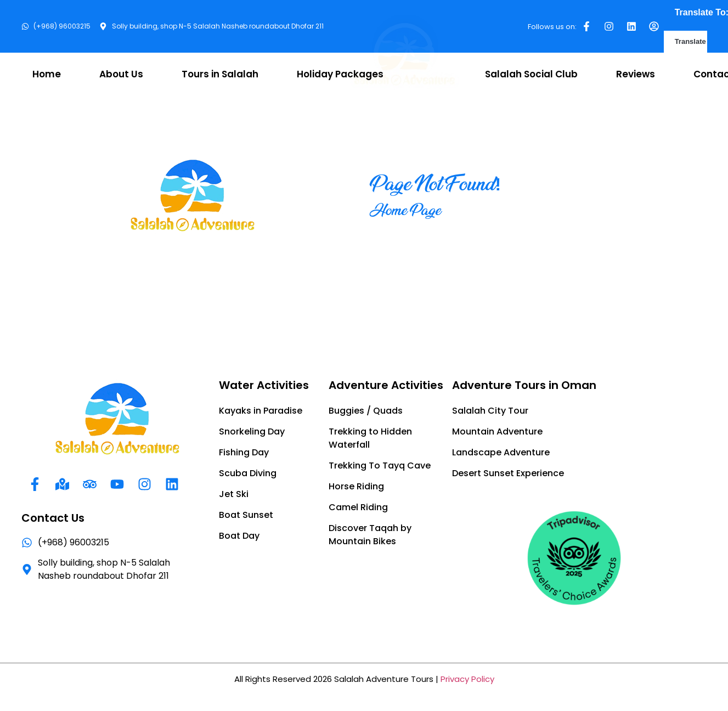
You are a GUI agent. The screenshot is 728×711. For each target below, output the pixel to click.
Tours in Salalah (220, 74)
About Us (121, 74)
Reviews (636, 74)
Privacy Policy (467, 679)
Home (47, 74)
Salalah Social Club (531, 74)
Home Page (405, 210)
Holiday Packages (340, 74)
